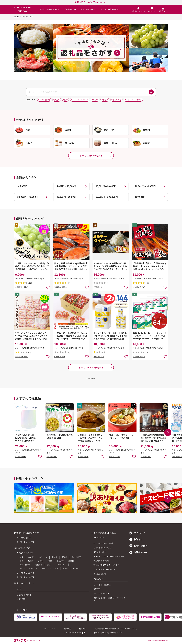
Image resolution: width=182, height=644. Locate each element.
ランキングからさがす (26, 573)
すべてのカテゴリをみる (91, 156)
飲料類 (31, 561)
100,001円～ (141, 197)
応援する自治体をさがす (50, 9)
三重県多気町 (146, 457)
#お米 (66, 100)
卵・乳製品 (76, 557)
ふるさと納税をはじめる (111, 9)
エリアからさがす (24, 538)
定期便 (66, 568)
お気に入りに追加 (40, 456)
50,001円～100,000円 (107, 197)
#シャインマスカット (133, 100)
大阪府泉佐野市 (21, 357)
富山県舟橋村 (20, 457)
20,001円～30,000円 (145, 186)
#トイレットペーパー (80, 100)
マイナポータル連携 (101, 593)
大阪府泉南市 (99, 357)
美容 (49, 565)
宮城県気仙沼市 (61, 287)
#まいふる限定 (44, 100)
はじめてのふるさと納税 (103, 543)
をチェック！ (90, 2)
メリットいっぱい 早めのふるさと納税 (109, 556)
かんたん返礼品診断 (101, 561)
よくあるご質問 (100, 574)
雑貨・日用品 (25, 565)
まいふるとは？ (100, 552)
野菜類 (65, 557)
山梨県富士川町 (21, 287)
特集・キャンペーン (89, 9)
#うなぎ (105, 100)
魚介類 (31, 557)
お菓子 (41, 561)
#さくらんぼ (116, 100)
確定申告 (97, 589)
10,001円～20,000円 (106, 186)
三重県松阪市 (99, 287)
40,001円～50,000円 (67, 197)
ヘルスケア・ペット (50, 568)
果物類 (55, 557)
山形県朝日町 (60, 357)
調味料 (71, 561)
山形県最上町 (52, 457)
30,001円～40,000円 (28, 197)
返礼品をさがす (70, 9)
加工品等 (60, 561)
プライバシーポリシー (73, 633)
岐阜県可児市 (115, 457)
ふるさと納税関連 (24, 595)
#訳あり (57, 100)
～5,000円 (22, 186)
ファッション (61, 565)
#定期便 (95, 100)
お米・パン (43, 557)
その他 (76, 568)
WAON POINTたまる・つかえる (106, 565)
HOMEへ (92, 379)
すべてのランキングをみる (91, 368)
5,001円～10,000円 (66, 186)
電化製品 (39, 565)
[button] (168, 432)
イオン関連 (21, 599)
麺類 (50, 561)
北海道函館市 (83, 457)
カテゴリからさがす (25, 553)
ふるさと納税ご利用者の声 (104, 569)
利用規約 (83, 629)
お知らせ (136, 539)
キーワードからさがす (26, 542)
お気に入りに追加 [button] (48, 287)
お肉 (22, 557)
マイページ (137, 533)
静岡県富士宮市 (139, 357)
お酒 (22, 561)
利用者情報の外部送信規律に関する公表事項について (116, 629)
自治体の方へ (138, 552)
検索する (151, 92)
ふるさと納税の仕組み (102, 548)
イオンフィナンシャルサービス (106, 633)
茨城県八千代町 (139, 287)
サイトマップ (50, 629)
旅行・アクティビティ (29, 568)
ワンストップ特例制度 (102, 585)
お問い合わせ (138, 546)
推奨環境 (67, 629)
